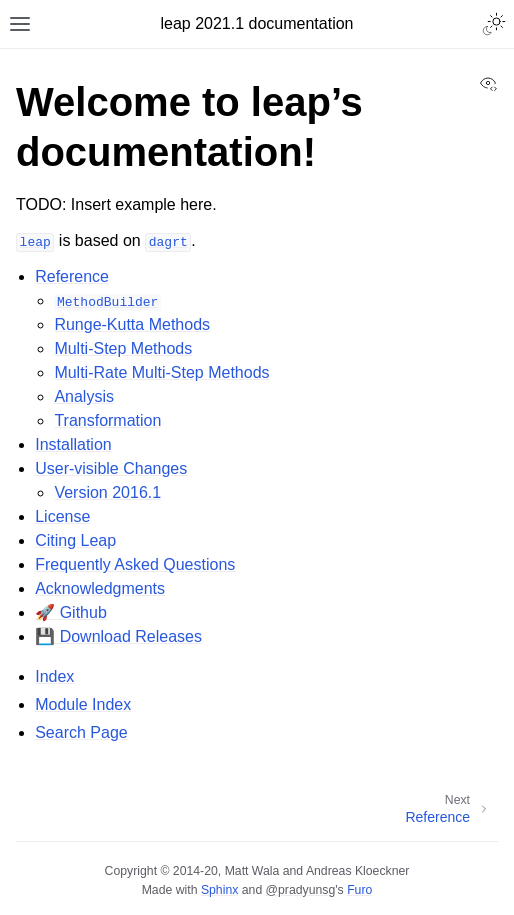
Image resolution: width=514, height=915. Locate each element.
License (62, 516)
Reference (72, 276)
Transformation (107, 420)
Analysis (84, 396)
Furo (359, 890)
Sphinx (219, 890)
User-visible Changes (111, 468)
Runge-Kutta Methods (132, 324)
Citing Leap (75, 540)
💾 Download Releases (118, 636)
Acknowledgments (100, 588)
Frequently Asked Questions (135, 564)
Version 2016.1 (107, 492)
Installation (73, 444)
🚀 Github (71, 612)
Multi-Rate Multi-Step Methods (161, 372)
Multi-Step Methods (123, 348)
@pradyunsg (301, 890)
